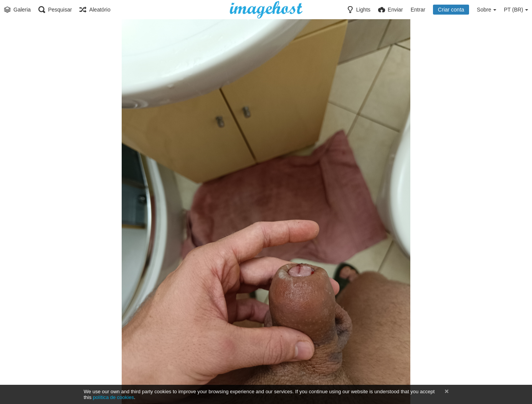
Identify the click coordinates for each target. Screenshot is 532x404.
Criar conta (451, 10)
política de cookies (113, 397)
